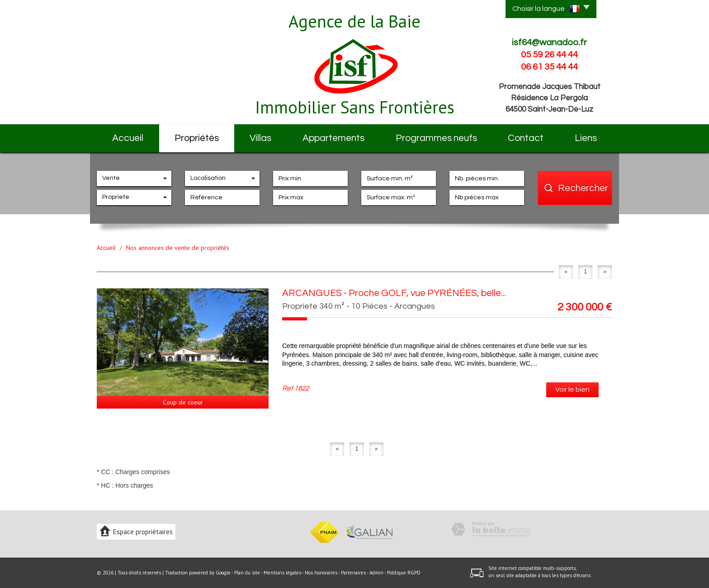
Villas (260, 138)
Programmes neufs (436, 138)
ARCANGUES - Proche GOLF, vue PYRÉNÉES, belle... (394, 293)
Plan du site (247, 573)
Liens (586, 138)
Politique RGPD (404, 573)
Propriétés (197, 138)
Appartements (333, 138)
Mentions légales (282, 573)
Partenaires (353, 573)
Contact (526, 138)
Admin (376, 573)
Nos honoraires (321, 573)
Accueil (128, 138)
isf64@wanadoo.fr (549, 42)
